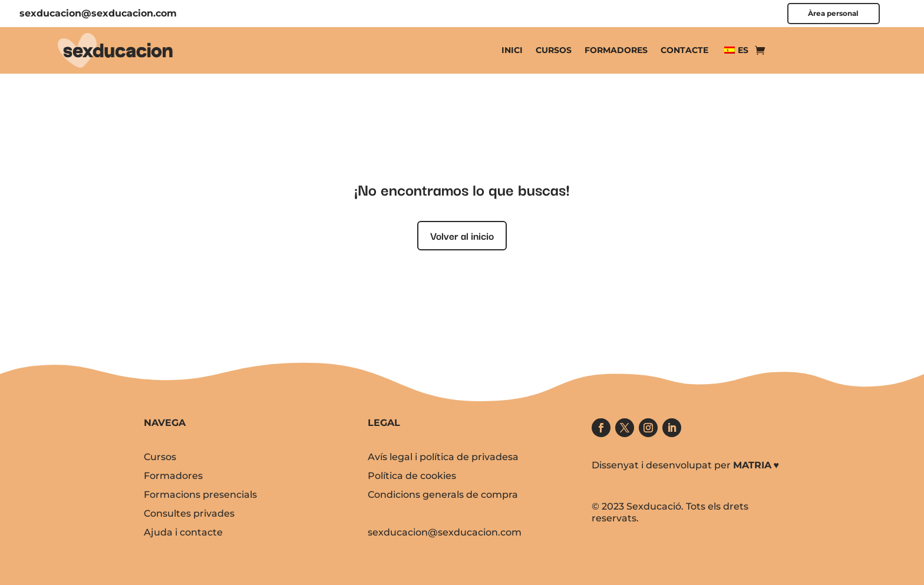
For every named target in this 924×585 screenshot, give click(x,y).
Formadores (616, 50)
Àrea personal (833, 14)
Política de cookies (412, 476)
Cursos (554, 50)
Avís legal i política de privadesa (443, 457)
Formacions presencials (200, 495)
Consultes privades (189, 513)
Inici (512, 50)
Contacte (684, 50)
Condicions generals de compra (443, 495)
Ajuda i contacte (183, 532)
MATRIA (752, 465)
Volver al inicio (462, 235)
